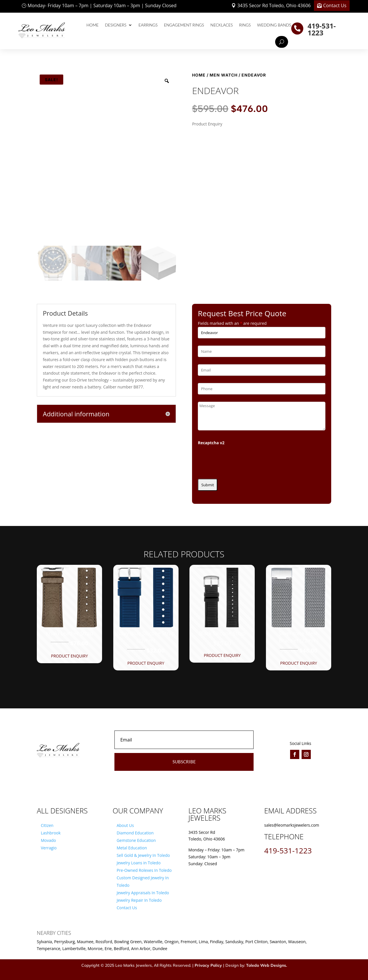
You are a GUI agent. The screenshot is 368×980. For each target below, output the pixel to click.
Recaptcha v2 (211, 443)
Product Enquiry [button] (69, 656)
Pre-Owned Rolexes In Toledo (144, 870)
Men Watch (224, 75)
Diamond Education (135, 833)
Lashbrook (51, 833)
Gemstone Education (136, 840)
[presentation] (241, 460)
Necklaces (222, 25)
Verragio (49, 848)
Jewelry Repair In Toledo (139, 900)
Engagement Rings (184, 25)
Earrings (148, 25)
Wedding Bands (274, 25)
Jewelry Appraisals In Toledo (143, 893)
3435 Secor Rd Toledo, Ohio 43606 (274, 5)
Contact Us (335, 5)
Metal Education (132, 848)
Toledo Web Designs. (267, 965)
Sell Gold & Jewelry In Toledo (143, 855)
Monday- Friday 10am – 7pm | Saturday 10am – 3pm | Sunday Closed (102, 5)
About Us (125, 825)
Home (93, 25)
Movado (48, 840)
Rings (245, 25)
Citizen (47, 825)
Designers (116, 25)
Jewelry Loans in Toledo (139, 863)
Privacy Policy (208, 965)
